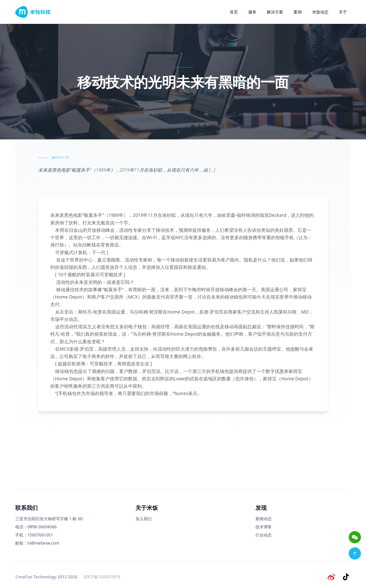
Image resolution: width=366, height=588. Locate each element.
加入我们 (144, 519)
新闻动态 (264, 519)
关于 (343, 12)
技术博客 (264, 527)
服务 (252, 12)
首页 (234, 12)
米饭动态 (320, 12)
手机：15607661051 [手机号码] (34, 535)
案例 (298, 12)
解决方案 (275, 12)
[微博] (333, 576)
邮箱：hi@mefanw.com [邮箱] (37, 543)
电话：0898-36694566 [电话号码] (36, 527)
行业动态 (264, 535)
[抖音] (347, 576)
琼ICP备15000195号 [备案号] (102, 576)
